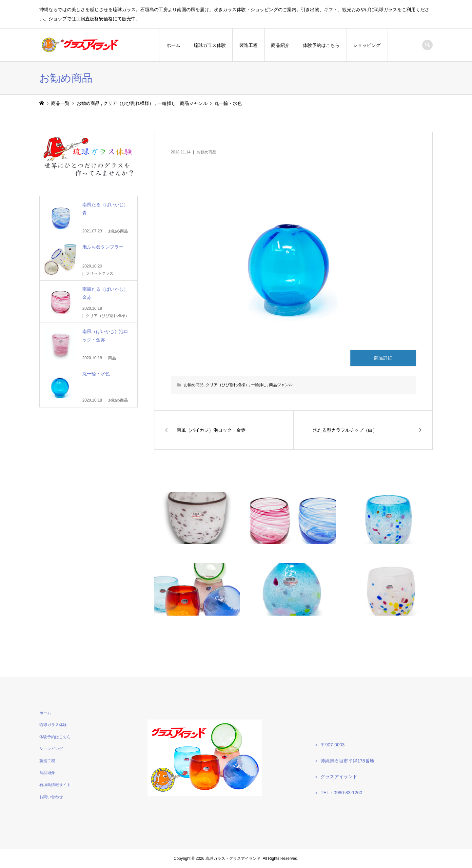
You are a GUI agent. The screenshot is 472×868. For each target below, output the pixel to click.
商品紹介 (280, 45)
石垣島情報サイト (55, 785)
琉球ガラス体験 (210, 45)
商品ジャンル (281, 385)
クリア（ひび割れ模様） (227, 385)
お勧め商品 (206, 152)
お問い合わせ (51, 797)
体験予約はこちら (321, 45)
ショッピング (367, 45)
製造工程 (248, 45)
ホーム (173, 45)
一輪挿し (259, 385)
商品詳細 (383, 358)
